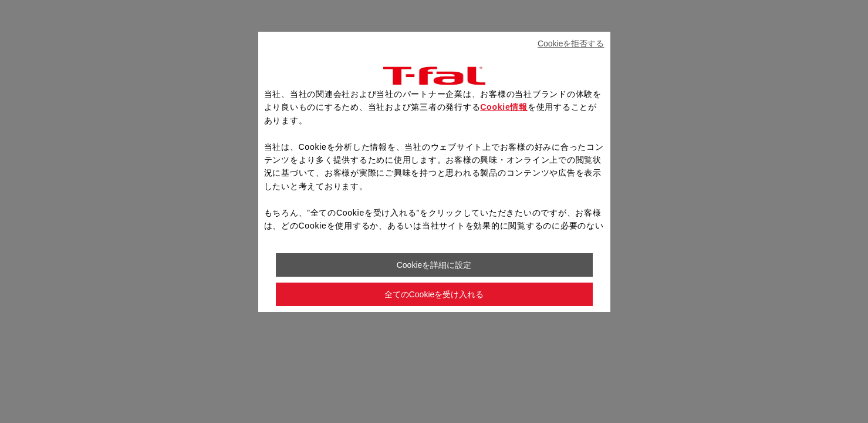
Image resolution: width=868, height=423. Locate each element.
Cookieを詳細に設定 (434, 265)
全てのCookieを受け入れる (434, 294)
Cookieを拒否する (571, 43)
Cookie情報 (504, 107)
